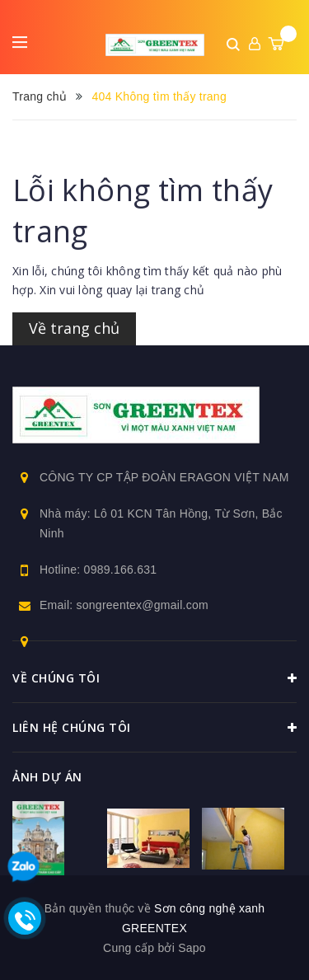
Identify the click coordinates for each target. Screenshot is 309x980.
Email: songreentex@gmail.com (124, 605)
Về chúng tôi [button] (154, 678)
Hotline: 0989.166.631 (98, 570)
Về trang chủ (74, 328)
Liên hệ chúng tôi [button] (154, 728)
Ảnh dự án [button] (47, 777)
